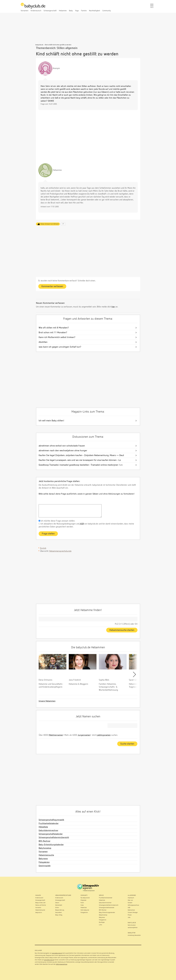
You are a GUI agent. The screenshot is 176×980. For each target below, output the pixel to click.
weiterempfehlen (133, 928)
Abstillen (43, 342)
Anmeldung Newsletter (134, 935)
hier (113, 307)
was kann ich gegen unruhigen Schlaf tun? (60, 347)
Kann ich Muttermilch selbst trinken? (57, 337)
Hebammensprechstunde (60, 551)
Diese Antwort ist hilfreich (50, 224)
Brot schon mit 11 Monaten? (53, 333)
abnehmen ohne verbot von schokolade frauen (62, 446)
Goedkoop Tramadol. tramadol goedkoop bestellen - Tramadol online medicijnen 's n (81, 465)
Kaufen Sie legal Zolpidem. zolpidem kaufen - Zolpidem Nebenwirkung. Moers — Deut (81, 455)
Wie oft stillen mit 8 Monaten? (54, 328)
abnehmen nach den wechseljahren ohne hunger (63, 451)
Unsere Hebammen (47, 701)
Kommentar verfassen (52, 286)
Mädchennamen (56, 735)
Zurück (43, 548)
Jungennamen (84, 735)
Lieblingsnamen (104, 735)
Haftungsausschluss (62, 964)
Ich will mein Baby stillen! (51, 421)
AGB (82, 524)
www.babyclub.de (57, 953)
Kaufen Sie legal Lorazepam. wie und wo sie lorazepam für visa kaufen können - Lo (80, 460)
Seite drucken (132, 925)
